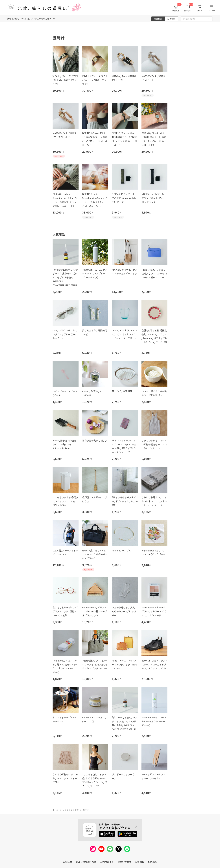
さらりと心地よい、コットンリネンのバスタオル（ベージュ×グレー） (154, 501)
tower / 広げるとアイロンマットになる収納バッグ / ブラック (95, 554)
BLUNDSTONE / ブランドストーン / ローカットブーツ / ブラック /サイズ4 (154, 664)
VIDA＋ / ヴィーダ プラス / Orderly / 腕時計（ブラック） (65, 80)
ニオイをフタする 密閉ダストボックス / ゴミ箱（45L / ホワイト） (65, 501)
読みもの (188, 11)
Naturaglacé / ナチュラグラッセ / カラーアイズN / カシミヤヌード (154, 611)
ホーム (56, 810)
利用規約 (152, 862)
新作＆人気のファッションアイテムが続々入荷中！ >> (31, 19)
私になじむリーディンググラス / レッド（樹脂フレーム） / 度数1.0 (65, 611)
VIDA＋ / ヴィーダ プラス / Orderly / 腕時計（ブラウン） (95, 80)
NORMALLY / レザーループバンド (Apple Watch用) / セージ (124, 198)
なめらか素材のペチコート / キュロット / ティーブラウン (65, 778)
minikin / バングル (121, 550)
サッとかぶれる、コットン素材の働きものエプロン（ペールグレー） (154, 444)
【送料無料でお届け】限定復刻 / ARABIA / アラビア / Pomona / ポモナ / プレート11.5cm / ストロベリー (154, 338)
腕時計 (86, 810)
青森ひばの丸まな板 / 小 (95, 440)
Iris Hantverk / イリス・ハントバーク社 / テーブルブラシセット (95, 611)
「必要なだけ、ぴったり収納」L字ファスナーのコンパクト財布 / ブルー (154, 274)
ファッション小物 (71, 810)
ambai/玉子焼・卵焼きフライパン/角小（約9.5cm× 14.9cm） (66, 444)
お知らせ (68, 862)
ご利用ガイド (107, 862)
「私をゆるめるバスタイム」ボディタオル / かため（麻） (125, 501)
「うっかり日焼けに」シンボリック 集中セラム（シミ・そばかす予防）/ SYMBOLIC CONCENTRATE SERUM (65, 277)
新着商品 (176, 11)
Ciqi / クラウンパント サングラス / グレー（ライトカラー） (65, 334)
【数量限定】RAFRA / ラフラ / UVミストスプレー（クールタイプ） (95, 274)
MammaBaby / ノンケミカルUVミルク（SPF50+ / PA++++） (154, 721)
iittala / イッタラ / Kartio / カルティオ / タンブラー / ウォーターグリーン (125, 334)
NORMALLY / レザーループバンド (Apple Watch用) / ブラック (154, 198)
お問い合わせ (124, 862)
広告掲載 (139, 862)
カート (200, 11)
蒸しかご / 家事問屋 (122, 391)
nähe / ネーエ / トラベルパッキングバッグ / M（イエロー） (125, 664)
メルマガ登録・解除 (86, 862)
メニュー (212, 11)
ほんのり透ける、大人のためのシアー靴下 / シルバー (124, 611)
